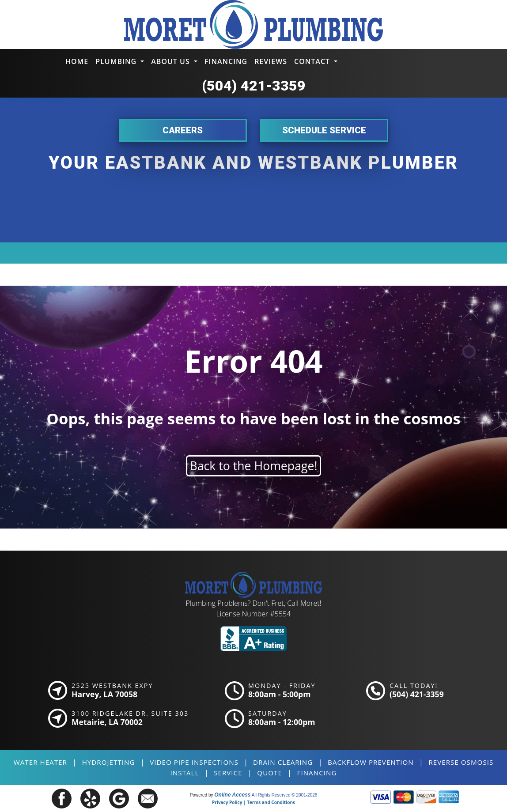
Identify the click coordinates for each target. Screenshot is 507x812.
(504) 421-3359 (254, 86)
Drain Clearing (283, 762)
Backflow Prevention (371, 762)
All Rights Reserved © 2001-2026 (285, 795)
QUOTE (270, 773)
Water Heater (40, 762)
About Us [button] (172, 61)
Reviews (271, 61)
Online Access (232, 795)
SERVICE (228, 773)
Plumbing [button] (117, 61)
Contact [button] (313, 61)
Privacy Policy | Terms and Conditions (253, 802)
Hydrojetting (109, 762)
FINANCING (317, 773)
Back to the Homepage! (254, 466)
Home (77, 61)
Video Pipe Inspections (194, 762)
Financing (226, 61)
